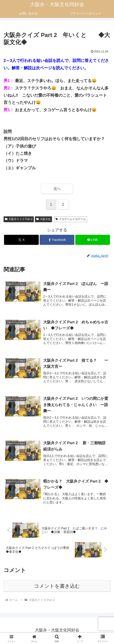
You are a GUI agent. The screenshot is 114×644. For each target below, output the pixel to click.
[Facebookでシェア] (57, 240)
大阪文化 (43, 219)
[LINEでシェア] (93, 240)
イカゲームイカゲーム (71, 219)
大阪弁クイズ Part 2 (19, 219)
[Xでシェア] (21, 240)
